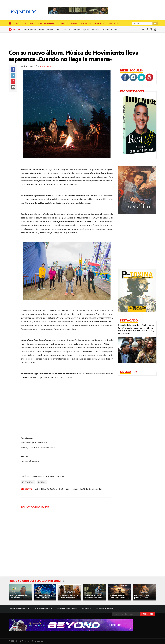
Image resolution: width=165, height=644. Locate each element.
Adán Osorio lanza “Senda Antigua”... (43, 597)
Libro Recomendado (43, 609)
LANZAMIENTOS (46, 24)
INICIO (18, 24)
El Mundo (77, 30)
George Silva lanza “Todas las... (19, 597)
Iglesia (86, 30)
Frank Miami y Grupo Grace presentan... (69, 597)
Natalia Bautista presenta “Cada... (142, 597)
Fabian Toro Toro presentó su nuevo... (94, 597)
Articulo (66, 30)
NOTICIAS (30, 24)
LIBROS (73, 24)
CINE (62, 24)
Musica (50, 30)
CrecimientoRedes (110, 30)
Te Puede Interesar (104, 609)
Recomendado (30, 30)
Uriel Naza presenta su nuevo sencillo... (118, 597)
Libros (42, 30)
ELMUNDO (86, 24)
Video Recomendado (19, 609)
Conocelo (86, 609)
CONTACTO (113, 24)
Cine (58, 30)
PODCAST (99, 24)
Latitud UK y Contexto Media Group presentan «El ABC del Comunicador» (69, 489)
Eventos (95, 30)
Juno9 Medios (46, 66)
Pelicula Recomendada (67, 609)
